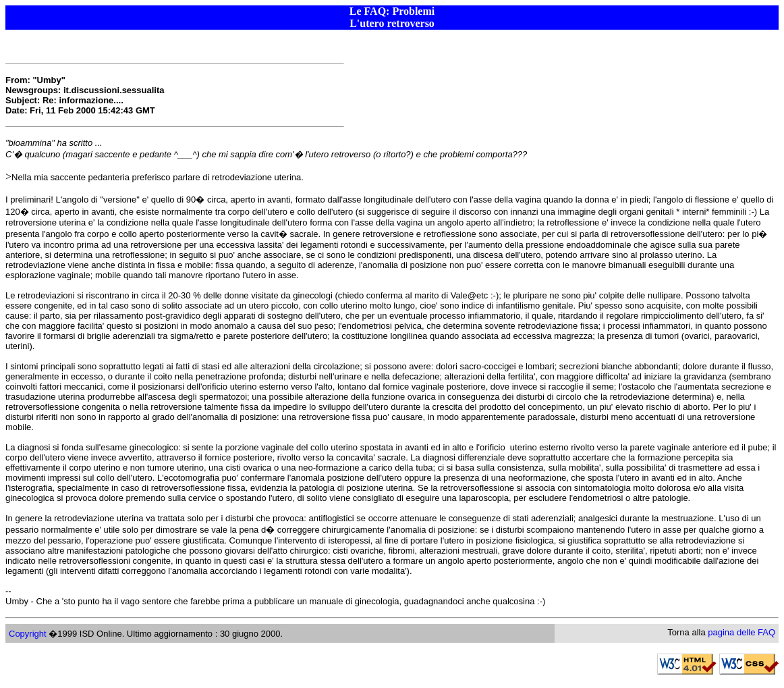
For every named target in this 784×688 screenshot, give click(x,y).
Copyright (28, 634)
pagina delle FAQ (741, 632)
